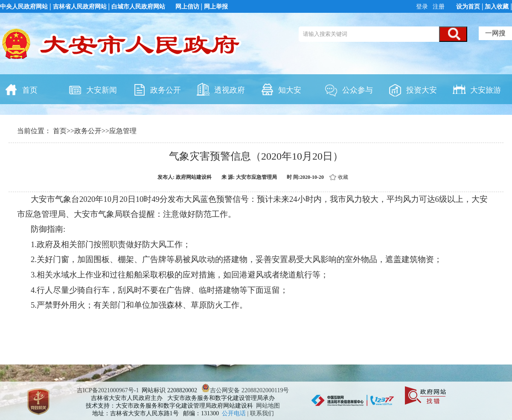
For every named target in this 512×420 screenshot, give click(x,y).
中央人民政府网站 (24, 7)
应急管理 (123, 131)
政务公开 (157, 89)
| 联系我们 (261, 413)
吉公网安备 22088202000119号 (245, 390)
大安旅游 (477, 89)
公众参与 (349, 89)
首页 (21, 89)
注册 (438, 7)
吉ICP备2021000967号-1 (108, 390)
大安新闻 (93, 89)
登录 (423, 7)
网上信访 (187, 7)
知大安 (281, 89)
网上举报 (216, 7)
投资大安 (413, 89)
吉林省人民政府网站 (80, 7)
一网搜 (495, 33)
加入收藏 (497, 7)
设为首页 (468, 7)
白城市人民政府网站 (138, 7)
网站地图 (268, 406)
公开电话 (235, 413)
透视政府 (221, 89)
